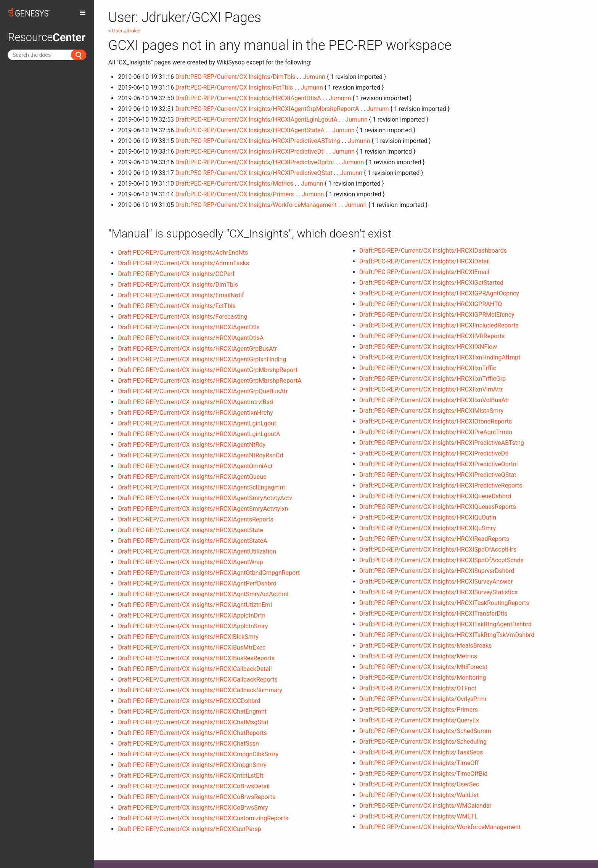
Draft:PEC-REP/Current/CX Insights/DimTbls (235, 77)
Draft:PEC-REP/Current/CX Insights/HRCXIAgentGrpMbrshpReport (208, 370)
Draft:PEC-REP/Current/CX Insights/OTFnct (418, 688)
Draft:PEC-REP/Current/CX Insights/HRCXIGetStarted (431, 283)
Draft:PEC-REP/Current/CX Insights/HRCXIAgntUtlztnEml (195, 605)
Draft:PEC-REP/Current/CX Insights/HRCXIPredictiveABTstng (258, 141)
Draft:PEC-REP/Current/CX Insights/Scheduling (423, 742)
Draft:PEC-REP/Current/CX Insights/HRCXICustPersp (189, 829)
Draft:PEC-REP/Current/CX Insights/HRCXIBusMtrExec (192, 647)
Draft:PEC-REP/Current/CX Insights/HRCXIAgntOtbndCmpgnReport (209, 573)
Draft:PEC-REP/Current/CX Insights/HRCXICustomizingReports (203, 818)
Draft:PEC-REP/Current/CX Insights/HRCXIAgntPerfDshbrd (197, 583)
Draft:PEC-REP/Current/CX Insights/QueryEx (419, 720)
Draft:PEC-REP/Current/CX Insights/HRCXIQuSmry (428, 528)
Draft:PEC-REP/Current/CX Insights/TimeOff (419, 763)
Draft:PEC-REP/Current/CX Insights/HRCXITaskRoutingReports (444, 603)
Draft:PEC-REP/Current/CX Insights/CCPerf (176, 274)
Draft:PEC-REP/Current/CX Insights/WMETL (419, 816)
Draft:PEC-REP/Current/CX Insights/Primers (235, 194)
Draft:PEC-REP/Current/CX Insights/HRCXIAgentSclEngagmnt (201, 487)
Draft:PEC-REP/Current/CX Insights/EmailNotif (181, 295)
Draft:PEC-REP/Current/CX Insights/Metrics (234, 184)
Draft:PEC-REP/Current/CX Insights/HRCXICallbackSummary (200, 690)
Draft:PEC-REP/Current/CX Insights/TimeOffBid (423, 774)
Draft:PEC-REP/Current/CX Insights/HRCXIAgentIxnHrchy (195, 413)
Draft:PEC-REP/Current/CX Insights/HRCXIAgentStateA (250, 130)
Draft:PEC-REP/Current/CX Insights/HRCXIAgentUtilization (197, 551)
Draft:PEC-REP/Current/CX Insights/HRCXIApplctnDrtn (192, 615)
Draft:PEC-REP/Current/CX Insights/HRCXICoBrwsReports (197, 797)
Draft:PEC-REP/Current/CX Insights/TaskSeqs (421, 752)
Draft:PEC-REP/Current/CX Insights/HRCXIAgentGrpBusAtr (197, 349)
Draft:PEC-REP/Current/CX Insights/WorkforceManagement (256, 205)
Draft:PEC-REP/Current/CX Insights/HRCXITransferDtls (433, 614)
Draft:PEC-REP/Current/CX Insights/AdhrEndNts (183, 253)
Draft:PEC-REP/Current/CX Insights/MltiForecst (423, 667)
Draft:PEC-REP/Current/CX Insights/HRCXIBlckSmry (188, 637)
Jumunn (314, 77)
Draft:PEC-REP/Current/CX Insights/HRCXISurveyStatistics (439, 592)
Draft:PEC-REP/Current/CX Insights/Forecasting (182, 317)
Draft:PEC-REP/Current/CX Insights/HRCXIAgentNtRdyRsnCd (200, 455)
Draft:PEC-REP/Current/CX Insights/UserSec (419, 784)
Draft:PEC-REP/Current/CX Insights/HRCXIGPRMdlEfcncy (437, 315)
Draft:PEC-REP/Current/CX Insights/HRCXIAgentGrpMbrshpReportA (267, 109)
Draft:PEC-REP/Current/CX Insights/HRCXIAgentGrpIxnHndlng (202, 359)
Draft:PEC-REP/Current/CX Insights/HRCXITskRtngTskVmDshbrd (447, 635)
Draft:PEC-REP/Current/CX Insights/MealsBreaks (425, 646)
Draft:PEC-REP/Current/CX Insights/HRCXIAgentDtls (189, 327)
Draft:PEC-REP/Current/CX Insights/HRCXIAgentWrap (190, 562)
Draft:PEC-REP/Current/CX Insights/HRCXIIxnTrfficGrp (432, 379)
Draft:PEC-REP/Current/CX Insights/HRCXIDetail (424, 261)
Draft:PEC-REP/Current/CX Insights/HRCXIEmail (424, 272)
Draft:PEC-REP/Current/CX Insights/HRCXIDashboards (433, 251)
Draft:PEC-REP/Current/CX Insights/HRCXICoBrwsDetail (194, 786)
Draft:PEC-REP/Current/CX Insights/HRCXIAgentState (190, 530)
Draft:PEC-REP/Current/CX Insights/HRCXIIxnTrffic (428, 368)
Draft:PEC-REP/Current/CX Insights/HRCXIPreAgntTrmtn (436, 432)
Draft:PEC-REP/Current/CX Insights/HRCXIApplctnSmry (193, 626)
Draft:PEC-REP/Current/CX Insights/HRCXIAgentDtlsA (248, 98)
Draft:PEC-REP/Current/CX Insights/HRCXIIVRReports (432, 336)
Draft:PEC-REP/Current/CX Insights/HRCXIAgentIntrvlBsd (195, 402)
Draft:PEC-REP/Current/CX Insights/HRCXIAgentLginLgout (197, 423)
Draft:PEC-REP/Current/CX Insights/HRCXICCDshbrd (189, 701)
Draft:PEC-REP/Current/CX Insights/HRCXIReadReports (434, 539)
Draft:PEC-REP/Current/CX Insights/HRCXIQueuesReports (438, 507)
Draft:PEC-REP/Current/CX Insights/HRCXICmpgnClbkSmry (198, 754)
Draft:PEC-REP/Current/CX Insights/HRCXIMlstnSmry (431, 411)
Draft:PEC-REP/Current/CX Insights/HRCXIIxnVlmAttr (431, 389)
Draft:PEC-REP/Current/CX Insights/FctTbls (234, 87)
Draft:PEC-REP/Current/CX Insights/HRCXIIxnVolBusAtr (434, 400)
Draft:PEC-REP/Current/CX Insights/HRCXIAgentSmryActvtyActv (205, 498)
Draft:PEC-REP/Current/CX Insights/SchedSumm (425, 731)
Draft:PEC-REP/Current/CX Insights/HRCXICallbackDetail (195, 669)
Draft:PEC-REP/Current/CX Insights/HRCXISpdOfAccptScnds (441, 560)
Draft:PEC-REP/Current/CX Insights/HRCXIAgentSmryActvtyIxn (203, 509)
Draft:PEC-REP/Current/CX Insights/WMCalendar (425, 806)
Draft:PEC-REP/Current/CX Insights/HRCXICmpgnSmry (192, 765)
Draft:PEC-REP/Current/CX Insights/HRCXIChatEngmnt (192, 712)
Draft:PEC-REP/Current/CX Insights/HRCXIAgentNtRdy (192, 445)
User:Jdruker (127, 31)
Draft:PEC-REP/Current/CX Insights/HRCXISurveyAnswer (436, 582)
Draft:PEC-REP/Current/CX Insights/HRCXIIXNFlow (428, 347)
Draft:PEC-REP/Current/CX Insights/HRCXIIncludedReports (439, 325)
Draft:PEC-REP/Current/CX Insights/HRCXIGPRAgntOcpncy (439, 293)
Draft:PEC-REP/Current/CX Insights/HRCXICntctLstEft (190, 776)
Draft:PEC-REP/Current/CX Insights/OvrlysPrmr (423, 699)
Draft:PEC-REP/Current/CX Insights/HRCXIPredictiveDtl (250, 152)
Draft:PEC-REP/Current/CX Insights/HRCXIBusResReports (196, 658)
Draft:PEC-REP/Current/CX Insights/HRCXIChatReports (192, 733)
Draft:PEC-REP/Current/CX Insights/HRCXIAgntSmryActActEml (203, 594)
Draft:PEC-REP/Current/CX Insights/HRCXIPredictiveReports (441, 485)
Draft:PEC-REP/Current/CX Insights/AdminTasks (183, 263)
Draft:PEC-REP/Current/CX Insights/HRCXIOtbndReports (436, 421)
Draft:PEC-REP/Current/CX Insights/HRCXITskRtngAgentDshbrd (445, 624)
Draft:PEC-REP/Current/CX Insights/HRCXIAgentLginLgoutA (256, 120)
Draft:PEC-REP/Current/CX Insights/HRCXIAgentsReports (196, 519)
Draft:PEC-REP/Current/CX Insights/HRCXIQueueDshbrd (435, 496)
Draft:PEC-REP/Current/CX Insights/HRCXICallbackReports (198, 679)
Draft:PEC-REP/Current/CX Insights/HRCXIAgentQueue (192, 477)
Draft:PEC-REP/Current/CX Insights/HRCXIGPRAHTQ (431, 304)
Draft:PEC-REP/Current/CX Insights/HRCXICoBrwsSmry (193, 808)
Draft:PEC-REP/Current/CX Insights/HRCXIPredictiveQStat (254, 173)
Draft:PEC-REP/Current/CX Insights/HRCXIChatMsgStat (193, 722)
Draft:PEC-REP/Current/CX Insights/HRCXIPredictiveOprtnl (255, 162)
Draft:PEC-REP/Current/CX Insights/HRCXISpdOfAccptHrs (438, 550)
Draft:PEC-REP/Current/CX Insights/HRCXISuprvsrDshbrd (437, 571)
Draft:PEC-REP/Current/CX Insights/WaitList (419, 795)
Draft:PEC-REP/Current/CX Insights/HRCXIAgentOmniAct (195, 466)
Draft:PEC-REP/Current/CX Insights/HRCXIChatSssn (188, 744)
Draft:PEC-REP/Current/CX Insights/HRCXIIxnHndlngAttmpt (440, 357)
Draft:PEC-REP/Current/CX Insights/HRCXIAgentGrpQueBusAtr (203, 391)
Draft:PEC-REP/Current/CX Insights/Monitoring (423, 678)
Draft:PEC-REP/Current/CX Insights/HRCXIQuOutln (428, 517)
